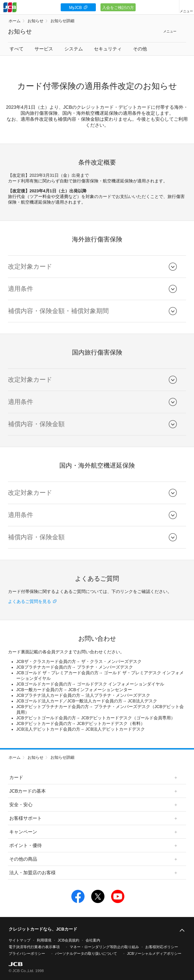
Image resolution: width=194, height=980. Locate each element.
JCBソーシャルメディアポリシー (154, 953)
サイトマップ (20, 940)
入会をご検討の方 (118, 8)
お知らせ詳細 (62, 21)
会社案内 (93, 940)
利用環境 (44, 940)
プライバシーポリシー (27, 953)
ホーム (15, 21)
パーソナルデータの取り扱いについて (86, 953)
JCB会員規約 (68, 940)
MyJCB (75, 8)
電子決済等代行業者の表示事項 (34, 947)
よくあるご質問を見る (30, 602)
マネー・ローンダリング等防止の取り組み (104, 947)
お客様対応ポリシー (162, 947)
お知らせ (35, 21)
